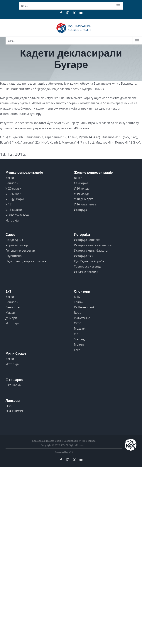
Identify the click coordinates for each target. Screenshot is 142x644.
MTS (77, 297)
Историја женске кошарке (93, 245)
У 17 (9, 204)
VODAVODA (82, 318)
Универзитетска (17, 215)
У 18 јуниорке (84, 199)
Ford (77, 350)
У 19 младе (82, 194)
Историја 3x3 (83, 256)
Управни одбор (17, 245)
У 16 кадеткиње (85, 204)
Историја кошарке (87, 240)
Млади (10, 313)
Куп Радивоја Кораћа (89, 261)
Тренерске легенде (88, 266)
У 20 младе (82, 188)
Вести (10, 178)
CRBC (78, 323)
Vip (76, 334)
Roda (78, 313)
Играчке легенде (86, 272)
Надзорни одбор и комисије (26, 261)
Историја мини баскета (91, 251)
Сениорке (81, 183)
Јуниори (11, 318)
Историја (12, 220)
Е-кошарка (13, 385)
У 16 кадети (14, 210)
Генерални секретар (20, 251)
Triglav (79, 302)
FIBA (9, 406)
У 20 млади (13, 188)
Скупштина (14, 256)
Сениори (12, 183)
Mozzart (80, 328)
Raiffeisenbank (84, 307)
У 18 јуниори (15, 199)
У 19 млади (13, 194)
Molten (79, 345)
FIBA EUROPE (15, 411)
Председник (14, 240)
